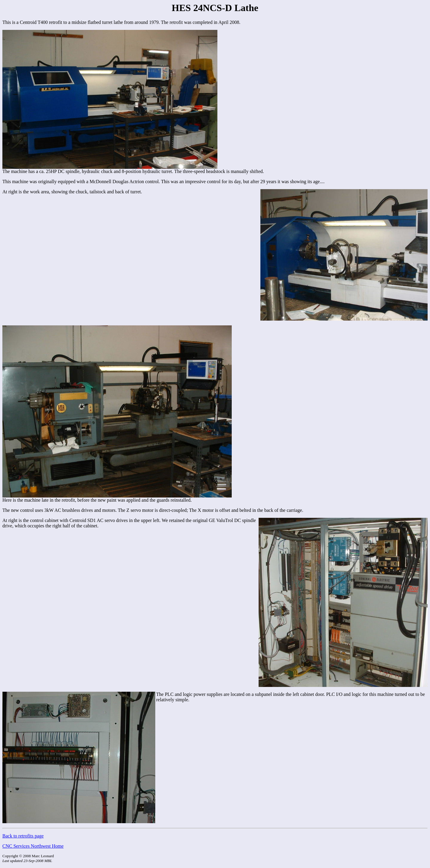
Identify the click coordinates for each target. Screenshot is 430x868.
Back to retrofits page (23, 836)
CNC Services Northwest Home (33, 846)
